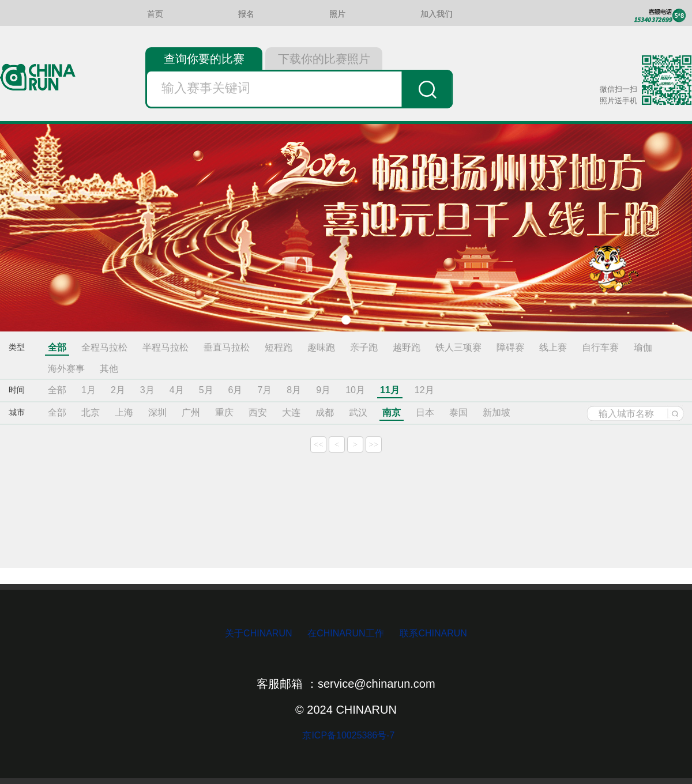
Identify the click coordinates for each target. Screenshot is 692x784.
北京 (91, 412)
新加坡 (497, 412)
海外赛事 (66, 369)
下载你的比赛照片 (324, 59)
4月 (177, 390)
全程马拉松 (104, 347)
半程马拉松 (166, 347)
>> (374, 444)
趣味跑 (321, 347)
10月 (355, 390)
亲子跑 (364, 347)
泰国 (458, 412)
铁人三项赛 (458, 347)
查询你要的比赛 (204, 59)
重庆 (224, 412)
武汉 (358, 412)
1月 (89, 390)
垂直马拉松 (227, 347)
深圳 (157, 412)
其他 (109, 369)
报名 (246, 14)
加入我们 (437, 14)
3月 (147, 390)
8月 (294, 390)
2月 (118, 390)
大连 (291, 412)
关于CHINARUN (260, 633)
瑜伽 (643, 347)
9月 (323, 390)
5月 (206, 390)
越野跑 (407, 347)
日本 (425, 412)
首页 (155, 14)
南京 (392, 412)
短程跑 (279, 347)
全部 (57, 347)
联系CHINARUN (433, 633)
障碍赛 (510, 347)
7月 (264, 390)
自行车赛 (600, 347)
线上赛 (553, 347)
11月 (390, 390)
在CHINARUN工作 (345, 633)
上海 (124, 412)
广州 (191, 412)
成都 (325, 412)
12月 (424, 390)
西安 (258, 412)
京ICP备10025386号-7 (346, 735)
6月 (236, 390)
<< (319, 444)
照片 (337, 14)
